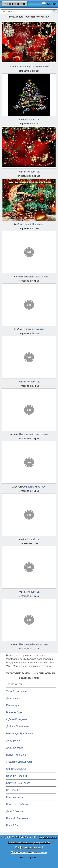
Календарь (13, 705)
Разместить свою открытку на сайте (29, 842)
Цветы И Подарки (16, 776)
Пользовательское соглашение (29, 852)
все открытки (14, 4)
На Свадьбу (13, 790)
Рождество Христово (33, 487)
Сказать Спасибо (16, 769)
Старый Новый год (33, 224)
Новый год (33, 119)
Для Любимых (15, 748)
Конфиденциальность (28, 847)
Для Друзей (13, 741)
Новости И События (18, 804)
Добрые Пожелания (18, 726)
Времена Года (14, 712)
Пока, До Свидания (17, 818)
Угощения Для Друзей (19, 762)
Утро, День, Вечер (16, 691)
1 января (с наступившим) (33, 67)
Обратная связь (48, 837)
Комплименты (14, 797)
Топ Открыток (14, 684)
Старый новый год (33, 329)
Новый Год (12, 825)
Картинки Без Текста (18, 783)
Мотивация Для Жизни (20, 734)
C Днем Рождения (17, 719)
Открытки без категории (33, 277)
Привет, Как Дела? (17, 755)
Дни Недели (13, 698)
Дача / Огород (15, 811)
